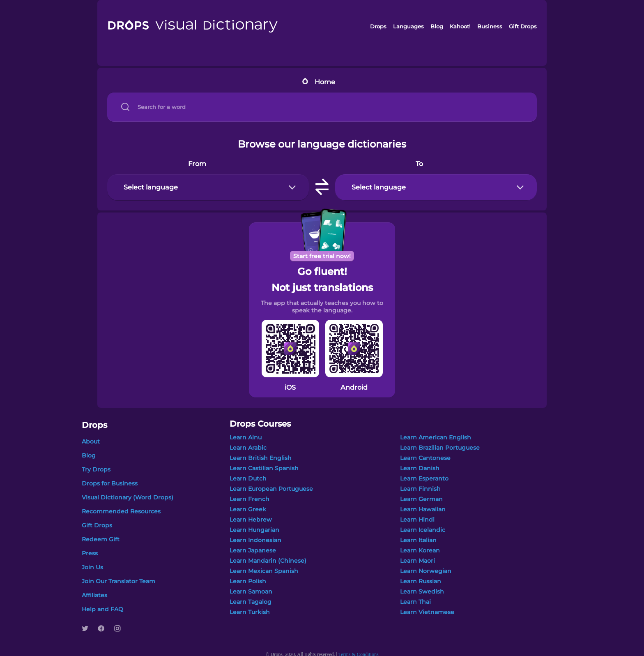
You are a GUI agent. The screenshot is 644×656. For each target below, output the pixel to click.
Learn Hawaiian (423, 509)
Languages (408, 26)
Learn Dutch (248, 478)
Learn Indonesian (255, 540)
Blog (437, 26)
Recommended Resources (121, 511)
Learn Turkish (250, 612)
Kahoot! (460, 26)
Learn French (250, 499)
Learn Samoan (251, 591)
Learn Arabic (248, 448)
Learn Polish (248, 581)
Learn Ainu (246, 437)
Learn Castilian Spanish (264, 468)
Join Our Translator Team (118, 581)
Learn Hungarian (254, 530)
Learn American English (436, 437)
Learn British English (261, 458)
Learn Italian (418, 540)
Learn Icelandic (423, 530)
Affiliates (94, 595)
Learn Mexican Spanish (264, 571)
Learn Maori (417, 561)
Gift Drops (523, 26)
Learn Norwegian (426, 571)
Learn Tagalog (251, 602)
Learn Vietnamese (427, 612)
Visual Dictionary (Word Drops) (128, 497)
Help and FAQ (102, 609)
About (91, 441)
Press (90, 553)
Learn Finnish (420, 489)
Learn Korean (420, 550)
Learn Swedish (422, 591)
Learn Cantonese (425, 458)
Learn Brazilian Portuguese (440, 448)
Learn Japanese (253, 550)
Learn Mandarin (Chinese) (268, 561)
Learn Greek (248, 509)
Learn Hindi (417, 520)
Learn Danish (420, 468)
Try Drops (96, 469)
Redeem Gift (101, 539)
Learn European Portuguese (271, 489)
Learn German (421, 499)
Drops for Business (110, 483)
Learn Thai (415, 602)
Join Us (92, 567)
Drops (378, 26)
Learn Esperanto (424, 478)
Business (490, 26)
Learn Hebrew (251, 520)
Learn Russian (421, 581)
